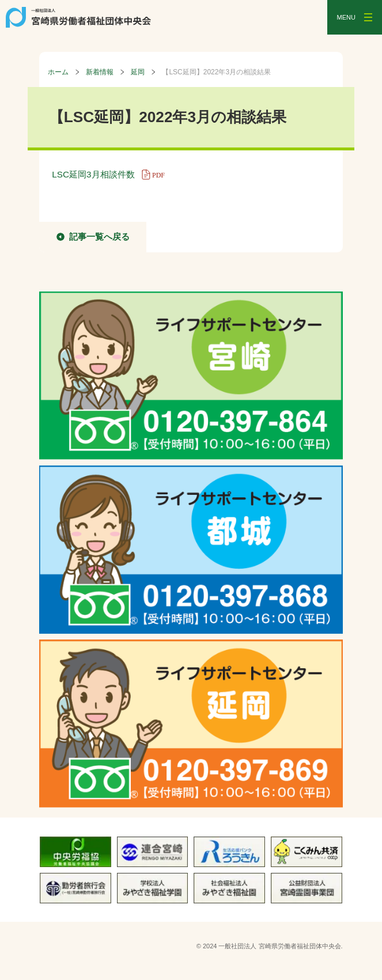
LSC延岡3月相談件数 (112, 174)
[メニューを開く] (355, 17)
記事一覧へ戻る (99, 237)
